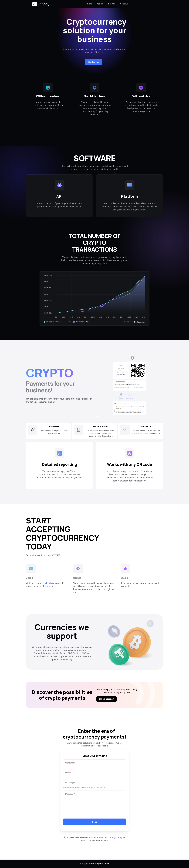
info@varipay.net (118, 837)
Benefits (112, 4)
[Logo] (34, 4)
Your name (70, 763)
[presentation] (81, 811)
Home (90, 4)
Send (95, 822)
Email (68, 773)
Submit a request (107, 699)
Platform (100, 4)
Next (98, 417)
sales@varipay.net (53, 583)
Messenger (71, 783)
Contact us (124, 4)
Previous (99, 353)
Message (70, 794)
